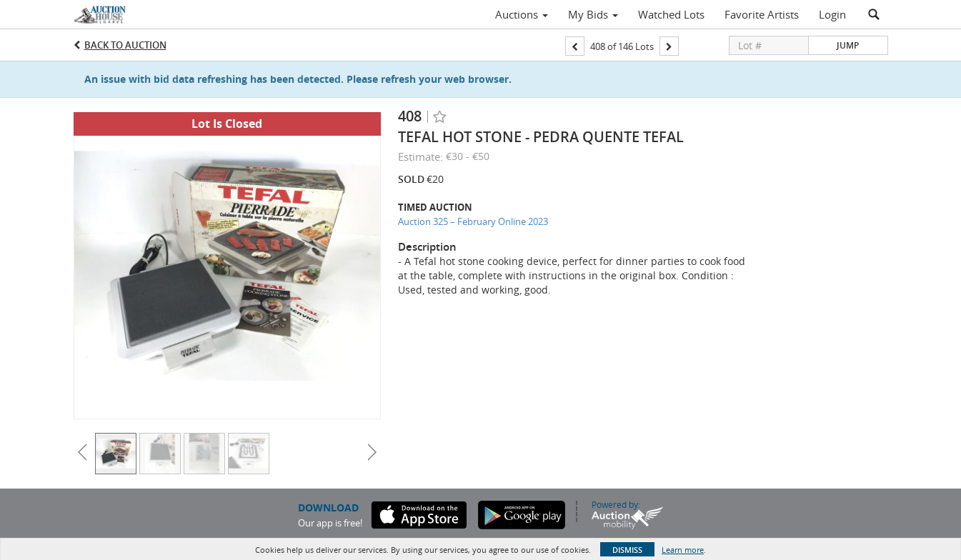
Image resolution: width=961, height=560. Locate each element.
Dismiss (627, 550)
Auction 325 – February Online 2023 (473, 221)
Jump (848, 45)
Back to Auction (125, 45)
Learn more (683, 550)
